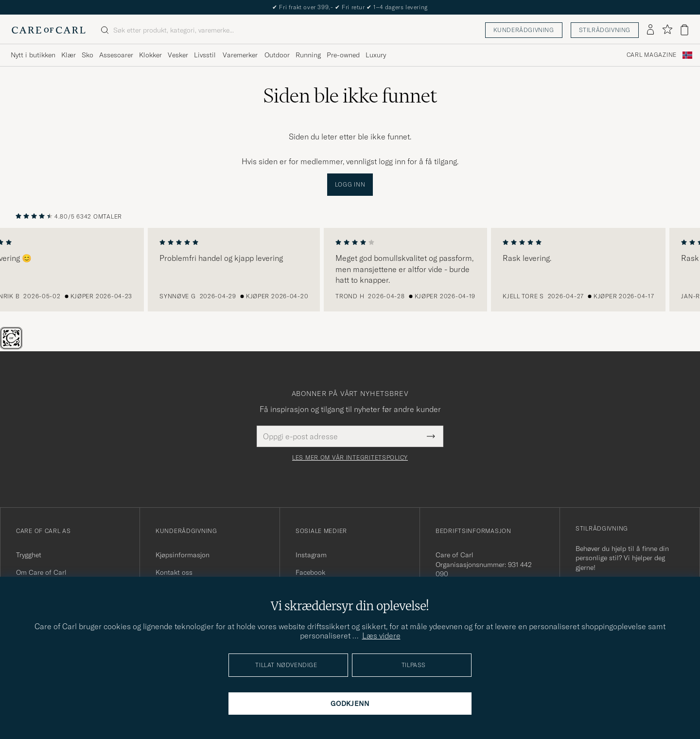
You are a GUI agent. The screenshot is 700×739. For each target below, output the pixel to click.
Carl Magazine (652, 55)
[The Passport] (12, 346)
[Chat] (27, 346)
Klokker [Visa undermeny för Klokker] (150, 55)
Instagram (311, 555)
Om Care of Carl (41, 572)
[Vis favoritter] (667, 30)
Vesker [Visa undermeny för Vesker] (178, 55)
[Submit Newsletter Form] (431, 436)
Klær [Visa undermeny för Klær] (69, 55)
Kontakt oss (174, 572)
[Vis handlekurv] (684, 30)
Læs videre (381, 636)
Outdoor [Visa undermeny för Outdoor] (277, 55)
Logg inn (350, 184)
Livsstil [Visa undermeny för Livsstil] (205, 55)
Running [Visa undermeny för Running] (308, 55)
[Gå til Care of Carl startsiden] (49, 30)
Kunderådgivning (524, 30)
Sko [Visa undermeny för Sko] (87, 55)
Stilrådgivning (605, 30)
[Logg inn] (650, 30)
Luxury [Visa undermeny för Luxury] (376, 55)
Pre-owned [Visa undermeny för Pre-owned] (343, 55)
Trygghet (29, 555)
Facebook (310, 572)
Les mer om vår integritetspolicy (350, 458)
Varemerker (240, 55)
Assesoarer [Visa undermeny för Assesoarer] (116, 55)
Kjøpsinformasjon (183, 555)
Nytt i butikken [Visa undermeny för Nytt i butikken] (33, 55)
